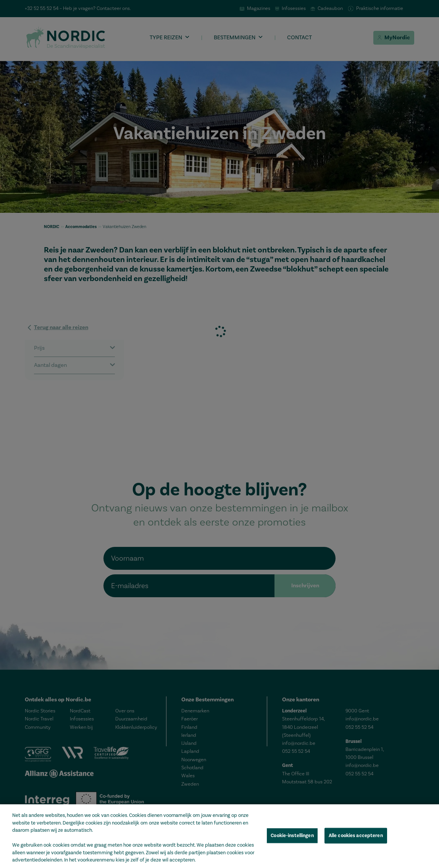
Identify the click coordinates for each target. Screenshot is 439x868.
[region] (220, 836)
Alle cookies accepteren (356, 835)
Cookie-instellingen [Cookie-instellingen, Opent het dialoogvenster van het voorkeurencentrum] (292, 835)
